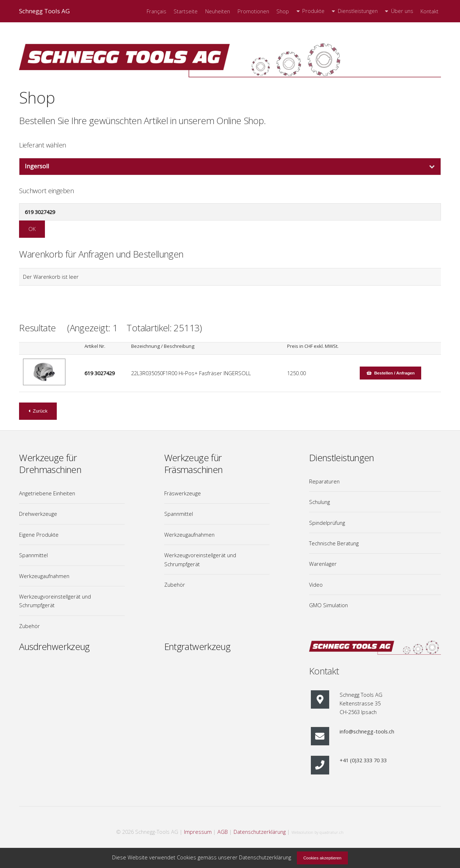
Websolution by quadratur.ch (318, 832)
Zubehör (29, 626)
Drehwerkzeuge (38, 514)
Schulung (319, 502)
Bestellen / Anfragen (394, 373)
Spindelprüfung (327, 523)
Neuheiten (218, 11)
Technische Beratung (334, 543)
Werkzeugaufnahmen (44, 576)
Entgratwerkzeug (197, 647)
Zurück (40, 411)
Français (157, 11)
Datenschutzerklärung (260, 832)
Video (316, 585)
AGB (223, 832)
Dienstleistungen (358, 11)
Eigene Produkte (39, 535)
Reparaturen (324, 481)
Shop (283, 11)
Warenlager (323, 564)
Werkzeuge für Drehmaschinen (50, 464)
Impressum (198, 832)
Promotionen (253, 11)
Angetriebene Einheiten (47, 493)
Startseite (186, 11)
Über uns (402, 11)
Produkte (313, 11)
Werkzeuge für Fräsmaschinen (194, 464)
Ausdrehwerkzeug (54, 647)
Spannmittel (33, 555)
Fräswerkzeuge (183, 493)
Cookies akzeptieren (322, 858)
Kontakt (429, 11)
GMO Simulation (328, 605)
